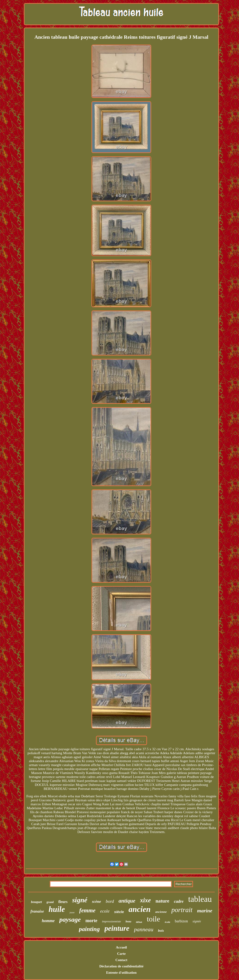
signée (197, 921)
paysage (70, 919)
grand (50, 902)
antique (127, 901)
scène (97, 902)
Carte (121, 954)
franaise (37, 911)
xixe (146, 900)
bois (161, 931)
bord (110, 901)
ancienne (161, 912)
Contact (121, 960)
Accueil (121, 947)
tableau (200, 899)
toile (153, 919)
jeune (72, 912)
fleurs (63, 902)
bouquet (37, 902)
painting (89, 929)
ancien (140, 909)
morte (91, 921)
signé (80, 900)
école (167, 922)
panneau (144, 929)
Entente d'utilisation (121, 973)
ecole (105, 911)
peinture (117, 928)
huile (57, 909)
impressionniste (111, 921)
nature (162, 901)
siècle (119, 912)
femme (87, 910)
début (139, 922)
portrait (182, 910)
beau (128, 921)
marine (205, 911)
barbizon (181, 921)
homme (48, 921)
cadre (179, 901)
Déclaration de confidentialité (121, 966)
